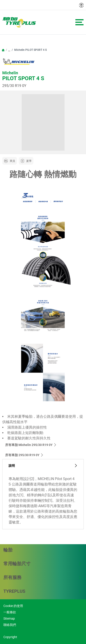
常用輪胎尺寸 (42, 564)
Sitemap (9, 618)
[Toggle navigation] (79, 22)
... (9, 50)
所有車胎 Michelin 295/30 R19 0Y (31, 445)
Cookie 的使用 (13, 606)
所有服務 (42, 577)
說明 (43, 466)
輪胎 (42, 550)
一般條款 (10, 612)
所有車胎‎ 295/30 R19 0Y (24, 455)
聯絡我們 (10, 625)
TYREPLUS (42, 591)
